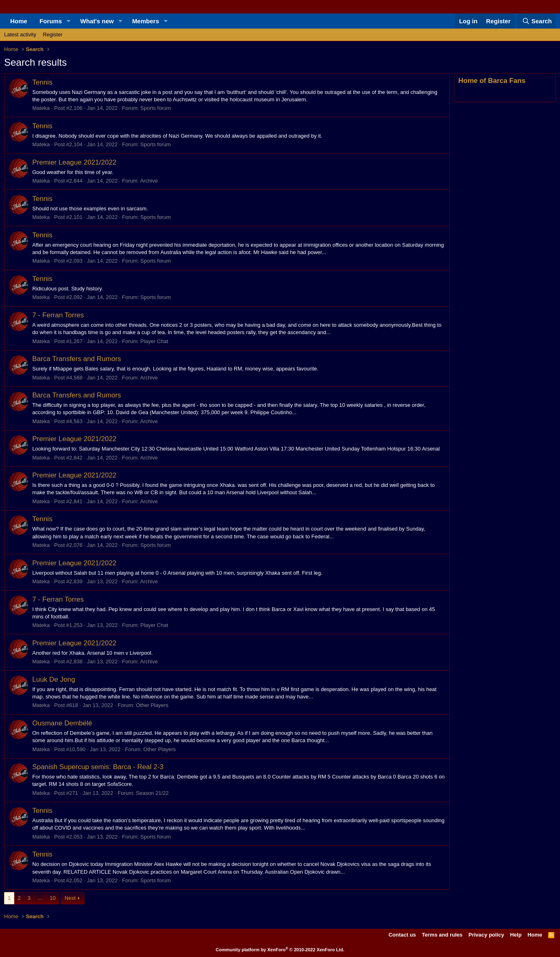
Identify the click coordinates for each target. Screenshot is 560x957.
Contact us (402, 935)
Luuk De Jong (54, 679)
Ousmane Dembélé (62, 723)
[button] (69, 21)
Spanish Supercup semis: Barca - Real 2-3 (98, 767)
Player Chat (154, 341)
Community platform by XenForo (280, 950)
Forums (51, 21)
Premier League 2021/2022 (74, 162)
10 (53, 898)
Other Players (152, 705)
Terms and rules (442, 935)
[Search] (537, 21)
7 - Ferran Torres (58, 315)
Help (516, 935)
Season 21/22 (152, 793)
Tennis (42, 82)
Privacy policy (486, 935)
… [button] (40, 898)
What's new (97, 21)
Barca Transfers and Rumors (77, 359)
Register (53, 35)
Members (145, 21)
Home (19, 21)
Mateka (41, 108)
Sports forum (156, 108)
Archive (149, 181)
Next (70, 898)
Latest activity (20, 35)
